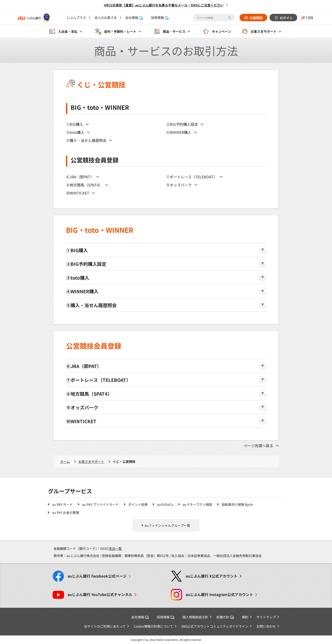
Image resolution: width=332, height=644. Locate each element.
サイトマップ (266, 617)
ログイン (286, 18)
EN (311, 18)
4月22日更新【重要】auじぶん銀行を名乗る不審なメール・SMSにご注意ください (164, 5)
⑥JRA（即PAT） (80, 177)
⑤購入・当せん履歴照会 (86, 140)
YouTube (100, 595)
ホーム (65, 461)
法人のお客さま (106, 18)
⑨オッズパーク (179, 185)
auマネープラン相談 (197, 504)
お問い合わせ (266, 626)
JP (303, 18)
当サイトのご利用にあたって (105, 626)
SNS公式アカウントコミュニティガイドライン (215, 626)
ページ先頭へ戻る (258, 446)
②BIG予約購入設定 (182, 124)
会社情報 (134, 18)
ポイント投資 (138, 504)
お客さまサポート (91, 461)
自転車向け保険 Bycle (237, 504)
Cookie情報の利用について (153, 626)
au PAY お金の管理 (66, 512)
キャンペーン (221, 31)
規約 (245, 617)
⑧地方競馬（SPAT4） (84, 185)
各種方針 (225, 617)
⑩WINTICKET (78, 193)
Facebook (97, 576)
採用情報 (160, 18)
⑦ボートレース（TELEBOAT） (192, 177)
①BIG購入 (75, 124)
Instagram (219, 595)
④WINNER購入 (179, 132)
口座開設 (256, 18)
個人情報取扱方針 (195, 617)
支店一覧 (115, 548)
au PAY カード (62, 504)
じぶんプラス (76, 18)
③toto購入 (75, 132)
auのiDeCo (165, 504)
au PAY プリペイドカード (100, 504)
